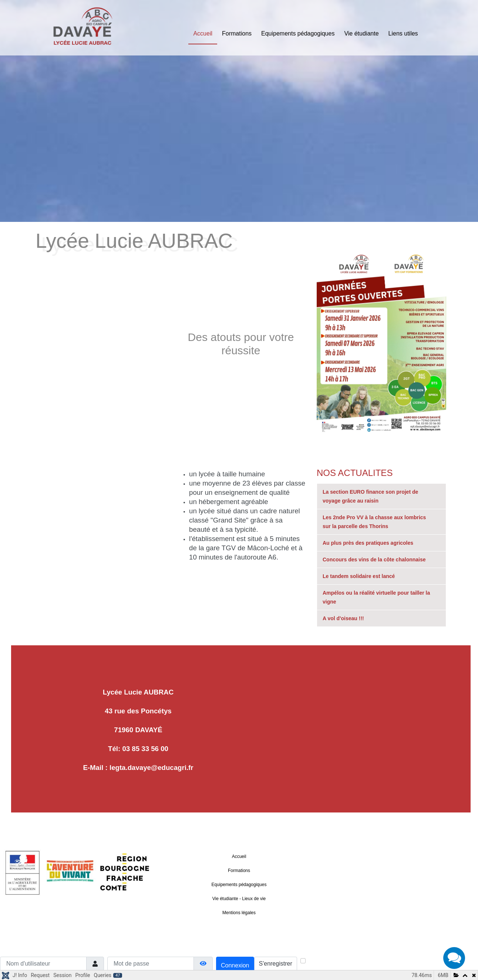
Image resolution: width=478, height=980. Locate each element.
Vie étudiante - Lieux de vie (239, 899)
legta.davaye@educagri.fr (152, 768)
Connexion (235, 965)
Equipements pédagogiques (298, 33)
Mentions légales (239, 913)
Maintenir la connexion (334, 961)
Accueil (203, 33)
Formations (237, 33)
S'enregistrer (276, 964)
